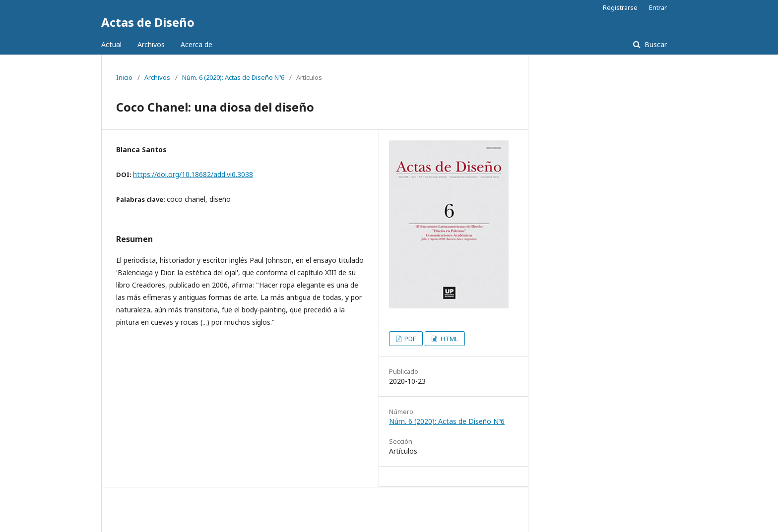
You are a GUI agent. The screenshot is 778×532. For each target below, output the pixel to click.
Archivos (151, 44)
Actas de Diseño (148, 22)
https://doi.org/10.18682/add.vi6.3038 (193, 174)
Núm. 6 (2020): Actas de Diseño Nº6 (233, 77)
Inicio (124, 77)
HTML (449, 339)
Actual (111, 44)
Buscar (655, 44)
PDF (409, 339)
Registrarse (620, 7)
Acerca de (196, 44)
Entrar (658, 7)
